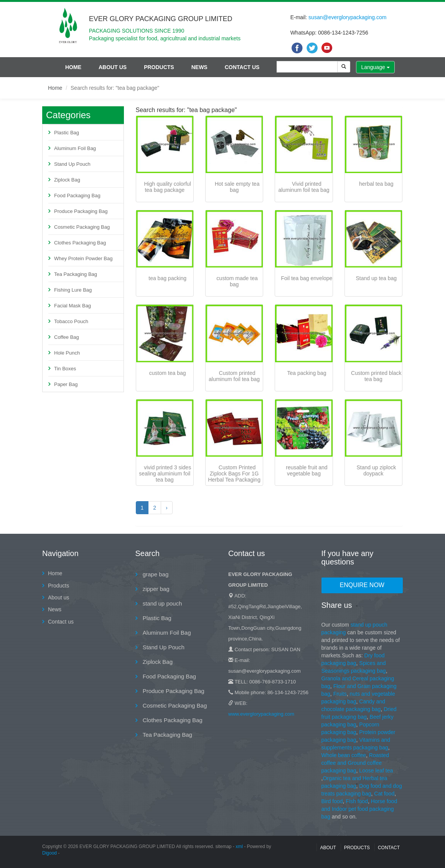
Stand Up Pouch (72, 164)
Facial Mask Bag (73, 306)
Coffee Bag (67, 337)
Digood (49, 853)
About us (113, 67)
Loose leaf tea (376, 771)
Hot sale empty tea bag (237, 187)
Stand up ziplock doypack (376, 470)
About (328, 848)
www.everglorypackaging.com (261, 714)
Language (375, 67)
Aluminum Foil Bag (75, 148)
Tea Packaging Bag (76, 274)
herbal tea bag (376, 184)
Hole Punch (67, 353)
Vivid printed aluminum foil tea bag (304, 187)
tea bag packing (167, 278)
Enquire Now (362, 585)
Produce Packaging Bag (81, 211)
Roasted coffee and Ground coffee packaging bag (355, 763)
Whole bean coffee (344, 755)
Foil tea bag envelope (307, 278)
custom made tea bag (237, 281)
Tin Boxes (65, 369)
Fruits (340, 694)
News (199, 67)
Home (73, 67)
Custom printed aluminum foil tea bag (234, 376)
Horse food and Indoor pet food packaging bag (359, 809)
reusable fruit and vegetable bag (307, 470)
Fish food (357, 801)
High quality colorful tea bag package (168, 187)
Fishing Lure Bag (73, 290)
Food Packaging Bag (77, 196)
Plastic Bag (67, 133)
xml (239, 847)
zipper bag (155, 589)
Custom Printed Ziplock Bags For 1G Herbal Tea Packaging (234, 474)
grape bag (155, 574)
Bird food (332, 801)
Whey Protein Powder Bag (83, 258)
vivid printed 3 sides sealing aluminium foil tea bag (165, 474)
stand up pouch (162, 603)
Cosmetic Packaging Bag (82, 227)
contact (389, 848)
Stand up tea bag (376, 278)
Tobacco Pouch (71, 321)
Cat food (384, 794)
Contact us (242, 67)
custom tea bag (168, 373)
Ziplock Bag (67, 180)
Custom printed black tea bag (376, 376)
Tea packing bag (307, 373)
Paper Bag (66, 384)
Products (159, 67)
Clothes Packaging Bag (80, 243)
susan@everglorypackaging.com (347, 17)
